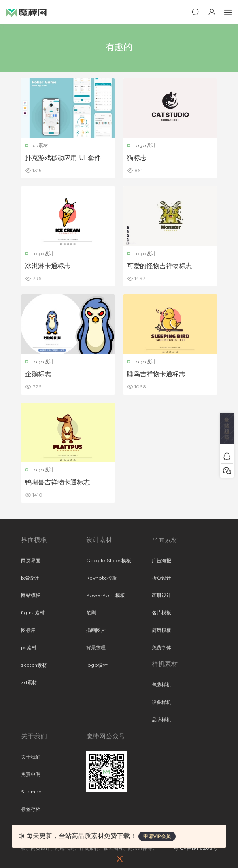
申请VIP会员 (157, 836)
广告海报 (161, 561)
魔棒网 (26, 12)
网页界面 (31, 561)
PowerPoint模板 (106, 595)
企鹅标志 (38, 374)
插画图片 (96, 630)
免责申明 (31, 774)
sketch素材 (34, 665)
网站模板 (31, 595)
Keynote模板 (102, 578)
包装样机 (161, 685)
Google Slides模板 (109, 561)
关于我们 (31, 757)
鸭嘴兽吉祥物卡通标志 (57, 482)
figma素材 (33, 613)
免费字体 (161, 648)
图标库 (28, 630)
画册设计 (161, 595)
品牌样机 (161, 720)
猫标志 (137, 158)
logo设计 (145, 145)
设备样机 (161, 702)
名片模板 (161, 613)
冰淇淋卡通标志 (48, 266)
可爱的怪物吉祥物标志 (159, 266)
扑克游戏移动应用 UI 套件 (63, 158)
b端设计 (30, 578)
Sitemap (31, 792)
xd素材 (40, 145)
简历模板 (161, 630)
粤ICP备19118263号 (195, 848)
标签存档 (31, 809)
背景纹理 (96, 648)
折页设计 (161, 578)
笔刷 (91, 613)
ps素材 (29, 648)
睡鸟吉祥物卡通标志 (156, 374)
